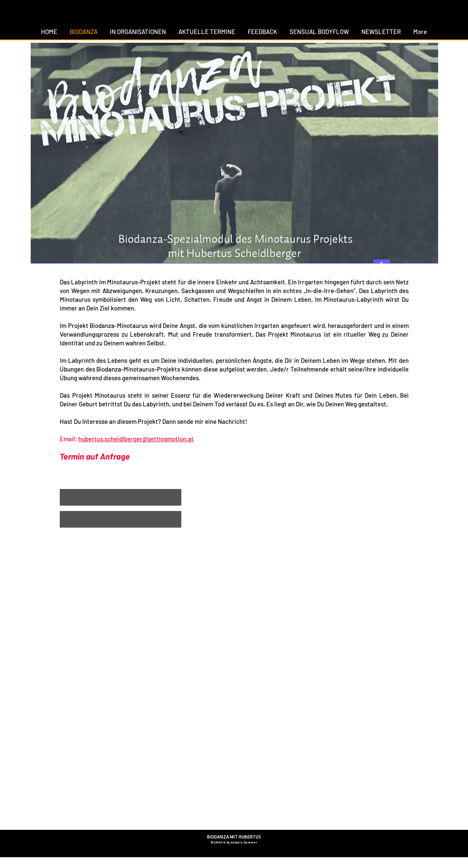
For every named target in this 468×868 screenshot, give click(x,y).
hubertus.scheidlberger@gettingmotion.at (136, 439)
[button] (121, 497)
